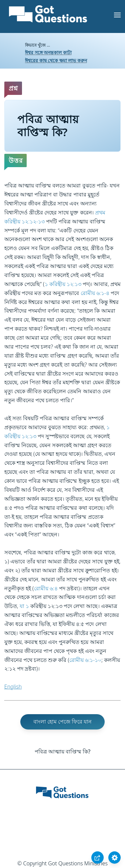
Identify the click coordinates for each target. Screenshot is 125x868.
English (13, 687)
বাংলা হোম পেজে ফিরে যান (63, 722)
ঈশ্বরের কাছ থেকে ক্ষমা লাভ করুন (56, 60)
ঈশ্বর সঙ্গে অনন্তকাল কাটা (48, 52)
